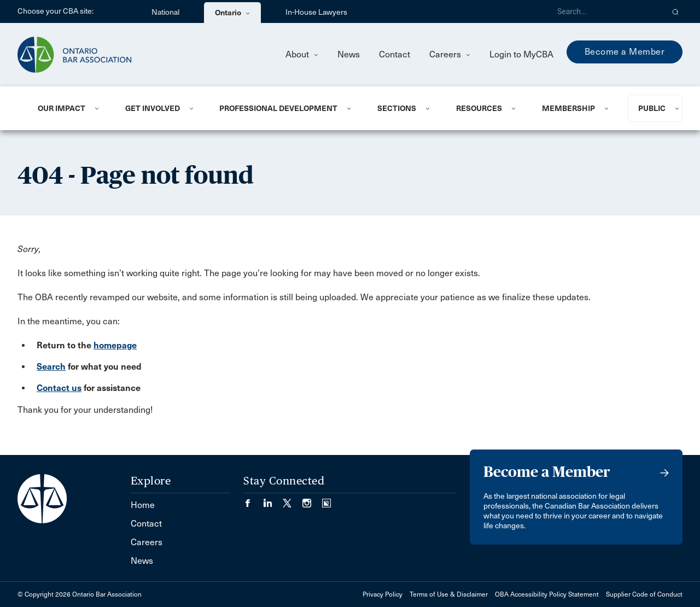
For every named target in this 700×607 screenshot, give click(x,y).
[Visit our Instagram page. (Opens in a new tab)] (312, 500)
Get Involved (153, 108)
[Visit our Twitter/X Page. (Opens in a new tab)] (293, 500)
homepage (115, 345)
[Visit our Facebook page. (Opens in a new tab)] (253, 500)
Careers (450, 54)
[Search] (606, 11)
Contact (395, 54)
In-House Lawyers (316, 12)
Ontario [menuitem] (232, 13)
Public (652, 108)
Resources (479, 108)
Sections (397, 108)
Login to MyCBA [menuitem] (521, 54)
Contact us (59, 388)
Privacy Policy (383, 594)
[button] (676, 11)
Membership (568, 108)
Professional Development (278, 108)
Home (143, 505)
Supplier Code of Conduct (644, 594)
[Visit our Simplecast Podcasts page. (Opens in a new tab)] (326, 500)
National (165, 12)
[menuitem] (68, 108)
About (302, 54)
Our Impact (62, 108)
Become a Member (625, 52)
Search (51, 367)
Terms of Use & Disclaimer (449, 594)
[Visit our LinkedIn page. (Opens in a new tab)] (273, 500)
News (349, 54)
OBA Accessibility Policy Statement (547, 594)
